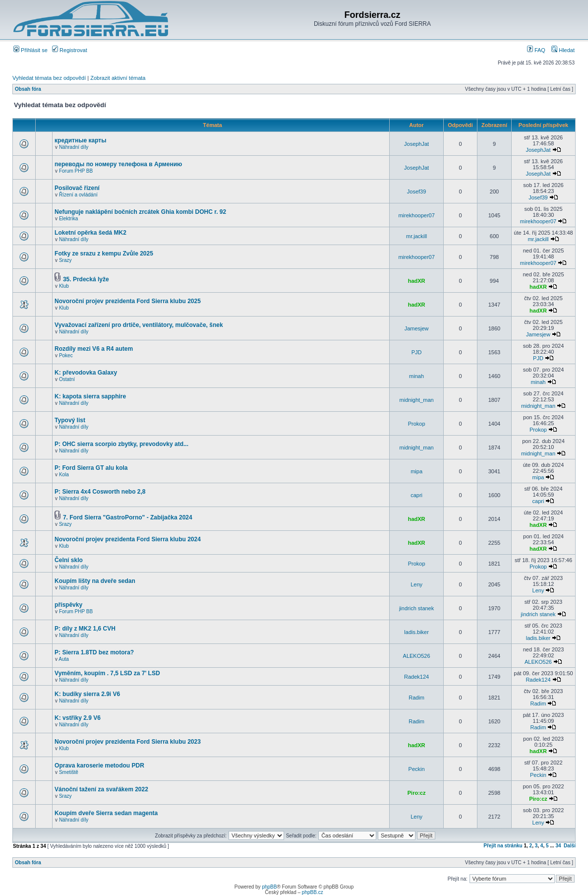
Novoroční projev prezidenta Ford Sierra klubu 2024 (128, 539)
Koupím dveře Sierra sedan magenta (106, 813)
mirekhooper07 (416, 215)
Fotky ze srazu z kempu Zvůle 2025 (104, 254)
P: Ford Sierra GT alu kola (91, 468)
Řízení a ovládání (78, 195)
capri (416, 495)
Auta (64, 659)
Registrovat (70, 50)
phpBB (269, 887)
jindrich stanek (416, 608)
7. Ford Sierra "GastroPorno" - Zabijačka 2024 (128, 517)
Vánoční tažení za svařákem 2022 (101, 789)
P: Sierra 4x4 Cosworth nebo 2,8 (100, 492)
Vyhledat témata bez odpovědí (49, 78)
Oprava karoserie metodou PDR (99, 766)
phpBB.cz (313, 892)
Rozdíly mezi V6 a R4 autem (94, 349)
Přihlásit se (30, 50)
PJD (417, 352)
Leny (416, 584)
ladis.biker (416, 632)
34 (558, 846)
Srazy (65, 260)
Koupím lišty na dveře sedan (95, 581)
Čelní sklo (69, 560)
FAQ (536, 50)
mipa (416, 471)
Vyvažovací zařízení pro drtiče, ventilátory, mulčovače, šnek (139, 325)
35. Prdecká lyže (86, 279)
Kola (64, 475)
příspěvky (68, 605)
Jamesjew (417, 328)
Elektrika (68, 219)
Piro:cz (417, 793)
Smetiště (69, 772)
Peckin (417, 769)
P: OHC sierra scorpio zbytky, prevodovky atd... (121, 444)
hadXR (417, 281)
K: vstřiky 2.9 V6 (78, 718)
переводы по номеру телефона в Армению (118, 164)
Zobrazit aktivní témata (118, 78)
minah (416, 376)
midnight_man (417, 400)
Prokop (417, 424)
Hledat (563, 50)
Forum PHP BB (76, 171)
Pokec (66, 355)
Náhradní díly (74, 147)
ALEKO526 (417, 656)
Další (570, 846)
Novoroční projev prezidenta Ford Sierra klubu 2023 (128, 742)
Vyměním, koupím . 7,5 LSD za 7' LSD (107, 673)
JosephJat (416, 144)
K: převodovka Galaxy (86, 373)
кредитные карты (80, 140)
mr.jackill (416, 236)
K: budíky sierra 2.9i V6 (87, 694)
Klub (64, 286)
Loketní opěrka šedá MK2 (90, 233)
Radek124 (416, 677)
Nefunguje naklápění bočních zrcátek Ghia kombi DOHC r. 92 (140, 212)
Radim (416, 698)
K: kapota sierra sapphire (90, 396)
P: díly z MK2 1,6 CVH (85, 629)
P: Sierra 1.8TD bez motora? (94, 652)
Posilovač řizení (77, 188)
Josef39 (417, 192)
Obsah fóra (28, 89)
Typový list (70, 420)
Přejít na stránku (503, 846)
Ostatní (67, 379)
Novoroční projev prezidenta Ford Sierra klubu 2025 (128, 301)
